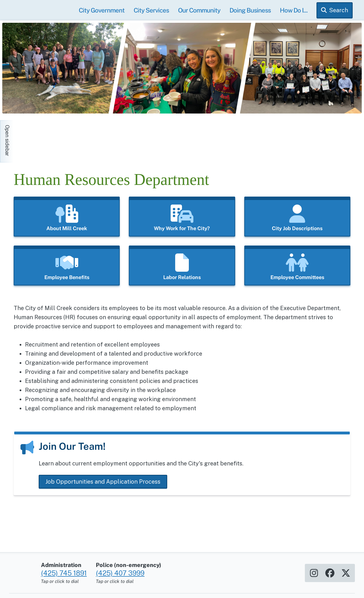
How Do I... (294, 10)
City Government (102, 10)
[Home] (65, 139)
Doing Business (250, 10)
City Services (151, 10)
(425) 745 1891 (64, 570)
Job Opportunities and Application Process (103, 482)
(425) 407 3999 (120, 570)
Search (339, 10)
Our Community (199, 10)
